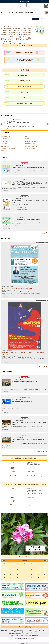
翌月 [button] (45, 561)
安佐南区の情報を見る (6, 141)
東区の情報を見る (29, 136)
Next (48, 124)
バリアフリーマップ (24, 81)
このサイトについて (4, 6)
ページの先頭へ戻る (26, 627)
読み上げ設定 (45, 19)
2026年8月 (24, 561)
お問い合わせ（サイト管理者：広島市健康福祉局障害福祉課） (25, 636)
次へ (47, 534)
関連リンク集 (24, 92)
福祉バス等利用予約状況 (24, 87)
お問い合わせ (22, 6)
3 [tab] (24, 556)
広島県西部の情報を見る (31, 146)
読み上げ (37, 19)
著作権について (18, 632)
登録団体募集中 (4, 630)
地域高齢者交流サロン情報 (24, 103)
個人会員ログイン (31, 6)
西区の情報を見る (29, 139)
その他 (24, 98)
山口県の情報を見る (30, 149)
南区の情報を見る (5, 139)
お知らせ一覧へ (44, 233)
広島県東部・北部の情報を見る (9, 149)
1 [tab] (19, 556)
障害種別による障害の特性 (25, 53)
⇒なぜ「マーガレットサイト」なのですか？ (14, 43)
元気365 (27, 643)
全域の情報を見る (5, 146)
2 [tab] (22, 556)
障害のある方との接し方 (25, 60)
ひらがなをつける (25, 1)
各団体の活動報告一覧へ (42, 451)
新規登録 (13, 6)
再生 (28, 556)
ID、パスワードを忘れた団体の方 (31, 632)
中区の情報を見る (5, 136)
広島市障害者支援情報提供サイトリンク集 (19, 634)
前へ (2, 534)
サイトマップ (34, 634)
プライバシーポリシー (40, 630)
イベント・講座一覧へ (43, 366)
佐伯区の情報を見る (30, 144)
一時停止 (26, 556)
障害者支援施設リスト (24, 75)
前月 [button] (4, 561)
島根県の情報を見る (6, 151)
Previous (1, 124)
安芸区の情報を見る (6, 144)
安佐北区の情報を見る (30, 141)
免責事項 (9, 632)
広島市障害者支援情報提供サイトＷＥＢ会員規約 (22, 630)
